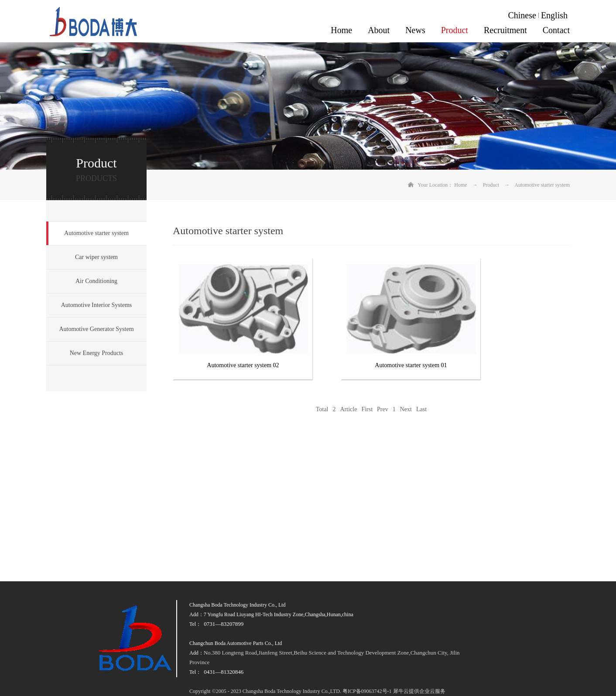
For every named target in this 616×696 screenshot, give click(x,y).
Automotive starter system (542, 185)
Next (406, 409)
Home (341, 30)
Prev (383, 409)
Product (491, 185)
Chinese (522, 15)
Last (421, 409)
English (554, 15)
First (367, 409)
